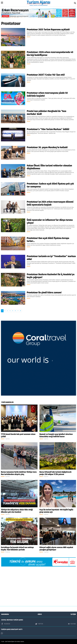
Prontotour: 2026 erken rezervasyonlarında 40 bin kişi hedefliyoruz (50, 54)
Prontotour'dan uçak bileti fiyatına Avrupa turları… (48, 240)
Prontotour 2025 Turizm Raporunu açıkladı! (48, 29)
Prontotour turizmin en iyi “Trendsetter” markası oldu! (51, 258)
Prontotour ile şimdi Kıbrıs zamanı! (44, 292)
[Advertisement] (38, 588)
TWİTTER (39, 624)
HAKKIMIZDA (5, 614)
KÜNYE (40, 614)
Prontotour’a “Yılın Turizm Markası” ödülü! (48, 129)
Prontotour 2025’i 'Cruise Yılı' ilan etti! (46, 75)
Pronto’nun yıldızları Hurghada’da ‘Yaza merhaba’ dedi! (46, 113)
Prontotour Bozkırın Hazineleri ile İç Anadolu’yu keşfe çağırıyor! (51, 276)
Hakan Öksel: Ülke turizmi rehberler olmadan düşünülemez (49, 167)
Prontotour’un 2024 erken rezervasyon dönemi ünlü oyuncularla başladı (50, 203)
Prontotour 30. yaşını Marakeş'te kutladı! (47, 147)
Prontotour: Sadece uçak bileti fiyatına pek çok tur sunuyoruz (50, 185)
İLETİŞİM (73, 614)
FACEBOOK (6, 624)
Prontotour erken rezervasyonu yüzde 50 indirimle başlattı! (47, 94)
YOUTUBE (72, 624)
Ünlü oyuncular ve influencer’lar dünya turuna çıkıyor (50, 221)
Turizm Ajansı (11, 642)
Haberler (29, 37)
